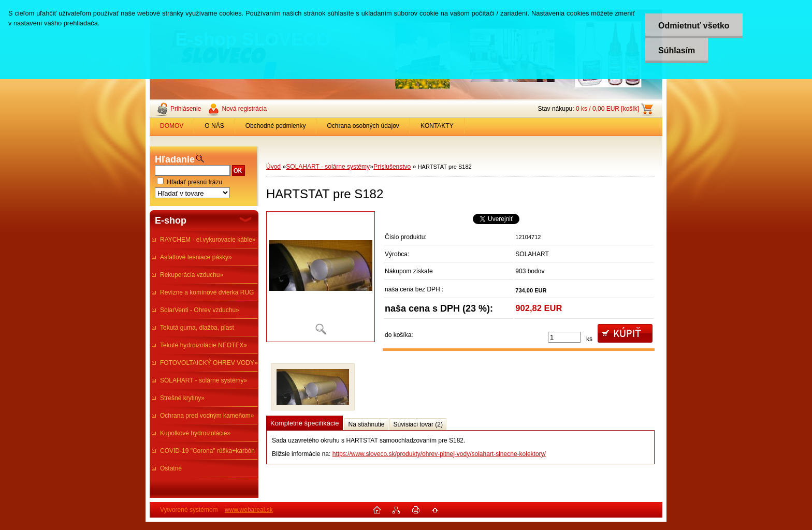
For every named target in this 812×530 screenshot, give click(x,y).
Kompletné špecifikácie (304, 423)
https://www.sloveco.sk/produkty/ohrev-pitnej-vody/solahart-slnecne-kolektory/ (439, 454)
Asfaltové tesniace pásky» (196, 257)
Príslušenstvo (392, 167)
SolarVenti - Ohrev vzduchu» (200, 310)
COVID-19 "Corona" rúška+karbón (207, 451)
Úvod (273, 167)
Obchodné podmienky (276, 126)
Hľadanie (175, 159)
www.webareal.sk (249, 510)
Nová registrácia (244, 109)
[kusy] (564, 337)
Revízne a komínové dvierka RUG (207, 292)
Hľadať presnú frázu (194, 182)
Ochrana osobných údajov (363, 126)
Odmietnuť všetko (694, 26)
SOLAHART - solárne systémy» (204, 380)
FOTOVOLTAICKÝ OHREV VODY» (209, 363)
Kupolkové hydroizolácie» (195, 433)
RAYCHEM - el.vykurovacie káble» (208, 240)
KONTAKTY (437, 126)
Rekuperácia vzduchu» (192, 275)
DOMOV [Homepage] (172, 126)
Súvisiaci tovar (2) (418, 424)
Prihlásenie (186, 109)
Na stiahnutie (366, 424)
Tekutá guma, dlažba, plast (197, 328)
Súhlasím (677, 50)
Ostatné (171, 468)
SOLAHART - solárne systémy (328, 167)
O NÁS (214, 126)
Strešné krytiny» (182, 398)
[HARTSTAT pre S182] (321, 277)
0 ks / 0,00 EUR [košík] (607, 109)
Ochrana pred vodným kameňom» (207, 416)
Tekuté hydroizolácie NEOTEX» (204, 345)
